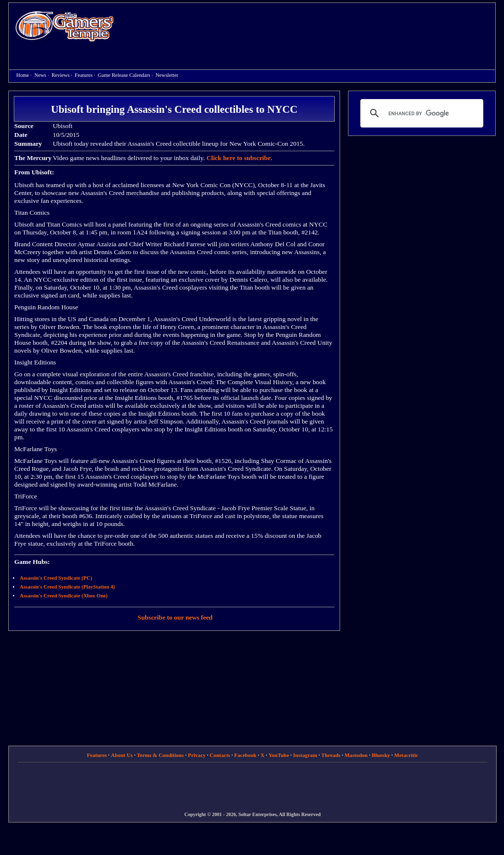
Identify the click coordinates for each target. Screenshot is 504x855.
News (40, 75)
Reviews (61, 75)
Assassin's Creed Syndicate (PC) (56, 578)
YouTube (279, 755)
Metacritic (406, 755)
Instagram (305, 755)
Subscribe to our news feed (175, 617)
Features (84, 75)
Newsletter (167, 75)
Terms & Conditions (160, 755)
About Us (122, 755)
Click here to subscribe (238, 158)
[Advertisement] (310, 28)
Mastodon (356, 755)
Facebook (245, 755)
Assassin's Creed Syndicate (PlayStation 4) (67, 587)
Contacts (220, 755)
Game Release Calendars (124, 75)
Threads (331, 755)
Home (64, 26)
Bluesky (381, 755)
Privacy (197, 755)
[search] (420, 113)
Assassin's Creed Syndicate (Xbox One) (64, 596)
